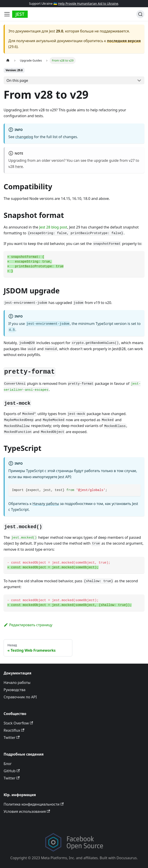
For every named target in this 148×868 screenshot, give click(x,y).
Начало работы (17, 683)
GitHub (12, 771)
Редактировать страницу (28, 625)
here (19, 167)
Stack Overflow (18, 723)
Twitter (12, 738)
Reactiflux (14, 730)
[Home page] (8, 61)
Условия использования (27, 811)
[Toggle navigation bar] (7, 14)
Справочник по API (20, 697)
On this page (17, 80)
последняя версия (124, 41)
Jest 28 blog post (53, 227)
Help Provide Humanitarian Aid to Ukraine (88, 3)
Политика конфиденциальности (34, 804)
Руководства (15, 690)
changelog (24, 137)
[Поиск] (140, 14)
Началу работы (46, 504)
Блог (8, 764)
